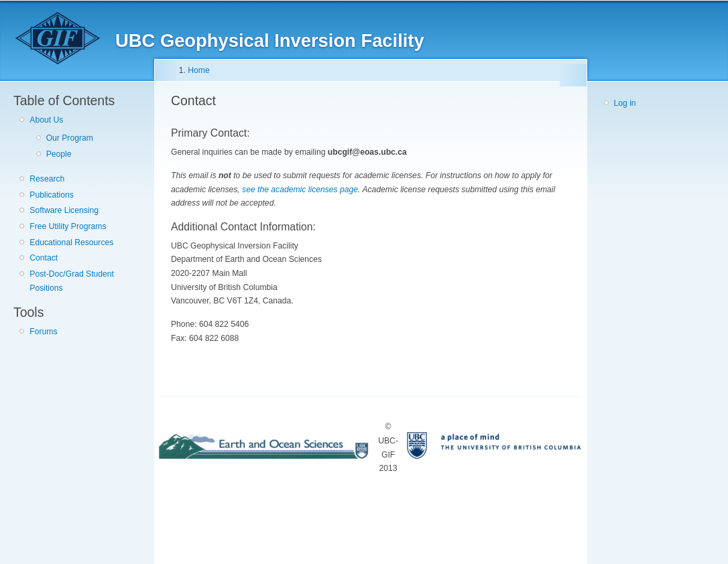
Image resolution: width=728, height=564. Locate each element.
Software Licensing (64, 210)
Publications (52, 195)
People (59, 154)
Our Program (70, 138)
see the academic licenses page (300, 190)
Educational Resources (71, 242)
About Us (46, 120)
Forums (43, 332)
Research (47, 179)
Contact (44, 258)
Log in (625, 103)
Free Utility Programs (68, 226)
